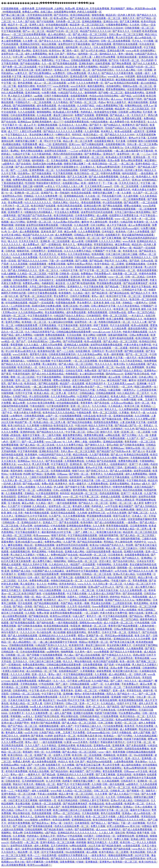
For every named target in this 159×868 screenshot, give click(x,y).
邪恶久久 (111, 694)
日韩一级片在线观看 (114, 784)
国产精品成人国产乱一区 (128, 425)
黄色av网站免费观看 (132, 160)
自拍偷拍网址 (148, 51)
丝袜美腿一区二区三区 (125, 274)
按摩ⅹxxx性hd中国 (66, 658)
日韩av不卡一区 (24, 810)
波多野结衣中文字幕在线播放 (74, 44)
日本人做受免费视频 (105, 47)
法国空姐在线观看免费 (97, 448)
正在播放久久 (88, 167)
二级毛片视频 (54, 435)
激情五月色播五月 (11, 590)
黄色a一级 (56, 823)
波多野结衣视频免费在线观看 (42, 225)
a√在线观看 (112, 610)
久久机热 (135, 25)
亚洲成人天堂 (62, 70)
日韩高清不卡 (128, 781)
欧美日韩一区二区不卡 (71, 529)
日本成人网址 (146, 377)
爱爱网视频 (102, 115)
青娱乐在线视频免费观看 (60, 729)
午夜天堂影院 (112, 387)
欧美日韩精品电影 (80, 15)
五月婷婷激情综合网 (33, 781)
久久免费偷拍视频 (129, 409)
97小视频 (149, 41)
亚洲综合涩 (47, 28)
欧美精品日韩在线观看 (127, 83)
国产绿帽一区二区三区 (111, 93)
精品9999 (94, 41)
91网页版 (50, 467)
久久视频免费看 (14, 493)
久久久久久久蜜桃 (20, 674)
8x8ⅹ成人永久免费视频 (25, 257)
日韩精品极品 (87, 393)
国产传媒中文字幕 (75, 487)
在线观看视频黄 (79, 96)
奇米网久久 (107, 131)
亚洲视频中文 (54, 157)
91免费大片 (40, 480)
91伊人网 (18, 57)
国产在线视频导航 (61, 409)
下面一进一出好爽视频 (61, 261)
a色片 (6, 442)
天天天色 (116, 332)
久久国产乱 (55, 516)
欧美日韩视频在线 (44, 180)
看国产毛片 (63, 784)
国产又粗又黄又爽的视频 (105, 729)
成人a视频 (102, 215)
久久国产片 (133, 438)
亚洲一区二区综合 (37, 768)
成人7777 (58, 122)
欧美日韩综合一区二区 (105, 164)
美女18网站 (89, 335)
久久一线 (46, 63)
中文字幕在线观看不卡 (40, 316)
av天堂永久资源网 (117, 513)
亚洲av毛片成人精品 (124, 574)
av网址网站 (135, 112)
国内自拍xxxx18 (115, 374)
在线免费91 (96, 442)
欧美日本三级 (26, 70)
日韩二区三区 (101, 791)
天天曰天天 (112, 529)
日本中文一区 (66, 290)
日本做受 (136, 31)
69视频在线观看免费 (27, 325)
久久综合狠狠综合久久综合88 (107, 28)
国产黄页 (92, 338)
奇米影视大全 (130, 251)
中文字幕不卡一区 (12, 125)
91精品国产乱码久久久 (71, 93)
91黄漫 (68, 742)
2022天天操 (71, 67)
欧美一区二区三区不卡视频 (101, 817)
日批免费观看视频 (93, 665)
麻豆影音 (61, 283)
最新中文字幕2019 (140, 810)
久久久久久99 (28, 632)
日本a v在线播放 (27, 487)
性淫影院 (30, 183)
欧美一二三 (8, 791)
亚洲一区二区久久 (49, 270)
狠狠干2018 (79, 471)
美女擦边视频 (23, 804)
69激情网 (39, 186)
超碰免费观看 (104, 671)
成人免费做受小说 (120, 122)
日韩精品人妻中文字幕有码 (89, 235)
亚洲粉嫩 (142, 383)
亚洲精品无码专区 (30, 44)
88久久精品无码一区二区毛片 (114, 180)
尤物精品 (29, 196)
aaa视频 (38, 96)
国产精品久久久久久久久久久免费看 (63, 131)
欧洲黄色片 (19, 18)
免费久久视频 (98, 826)
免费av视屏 (91, 371)
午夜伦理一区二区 (130, 60)
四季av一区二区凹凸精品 (141, 312)
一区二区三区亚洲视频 (18, 219)
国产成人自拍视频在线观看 (30, 167)
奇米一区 (48, 18)
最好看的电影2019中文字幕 (57, 532)
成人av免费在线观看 (139, 225)
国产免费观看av (93, 154)
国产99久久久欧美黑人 (145, 63)
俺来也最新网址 (96, 86)
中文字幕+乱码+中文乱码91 (44, 690)
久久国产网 (73, 283)
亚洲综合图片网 (116, 51)
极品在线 (118, 552)
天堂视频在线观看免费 (130, 47)
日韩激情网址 (150, 668)
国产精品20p (136, 616)
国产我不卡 (96, 125)
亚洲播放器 (60, 500)
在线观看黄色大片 (76, 739)
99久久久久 (38, 461)
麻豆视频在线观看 (126, 80)
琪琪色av (72, 54)
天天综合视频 (74, 335)
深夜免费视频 (67, 862)
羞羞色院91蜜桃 (27, 86)
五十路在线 (14, 503)
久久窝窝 (127, 193)
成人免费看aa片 (31, 244)
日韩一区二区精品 (135, 277)
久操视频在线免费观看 (100, 629)
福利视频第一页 (41, 160)
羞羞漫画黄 (12, 70)
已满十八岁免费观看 (139, 232)
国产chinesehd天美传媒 (87, 558)
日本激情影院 (94, 316)
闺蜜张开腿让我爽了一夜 (29, 141)
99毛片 (36, 219)
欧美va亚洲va (61, 18)
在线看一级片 (143, 73)
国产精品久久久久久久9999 (120, 135)
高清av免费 (113, 160)
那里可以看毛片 (122, 516)
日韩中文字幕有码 (54, 703)
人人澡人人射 (106, 833)
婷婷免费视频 (99, 377)
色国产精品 (67, 603)
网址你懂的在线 (83, 661)
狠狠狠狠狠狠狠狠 (77, 500)
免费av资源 (48, 484)
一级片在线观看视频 (95, 160)
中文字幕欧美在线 (137, 480)
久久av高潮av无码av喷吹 (67, 222)
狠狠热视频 (98, 15)
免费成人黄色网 (22, 762)
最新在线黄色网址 (147, 76)
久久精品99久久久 (59, 564)
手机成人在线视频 (47, 794)
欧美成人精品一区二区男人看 (76, 57)
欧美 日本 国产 (57, 54)
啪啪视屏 (142, 80)
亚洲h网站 (147, 558)
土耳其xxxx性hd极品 (122, 403)
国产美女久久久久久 (50, 41)
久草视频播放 (88, 671)
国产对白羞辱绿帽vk (29, 60)
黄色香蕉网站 (80, 490)
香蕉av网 (18, 833)
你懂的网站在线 (133, 105)
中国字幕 (53, 274)
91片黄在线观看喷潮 (58, 406)
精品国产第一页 (24, 422)
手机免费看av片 (103, 274)
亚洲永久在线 (113, 118)
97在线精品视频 (121, 257)
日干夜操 (72, 681)
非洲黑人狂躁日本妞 (14, 671)
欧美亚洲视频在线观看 (57, 626)
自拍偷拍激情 (9, 47)
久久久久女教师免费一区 (90, 83)
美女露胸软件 (96, 128)
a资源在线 (15, 435)
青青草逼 (104, 668)
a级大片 (146, 484)
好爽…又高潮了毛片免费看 (71, 732)
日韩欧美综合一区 (106, 836)
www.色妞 (56, 791)
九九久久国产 (33, 745)
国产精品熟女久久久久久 (50, 432)
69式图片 (56, 710)
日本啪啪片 (117, 429)
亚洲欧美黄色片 (83, 648)
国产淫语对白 (61, 15)
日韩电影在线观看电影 (52, 739)
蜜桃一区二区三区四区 (115, 316)
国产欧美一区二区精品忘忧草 (36, 296)
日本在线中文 (47, 280)
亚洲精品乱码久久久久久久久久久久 (92, 299)
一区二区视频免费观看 (134, 199)
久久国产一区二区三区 (145, 193)
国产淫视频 (24, 160)
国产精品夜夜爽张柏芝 (54, 38)
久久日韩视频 (142, 416)
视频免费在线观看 (73, 448)
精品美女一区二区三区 (101, 500)
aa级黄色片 (9, 164)
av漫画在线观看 (132, 846)
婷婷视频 (20, 225)
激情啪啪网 (91, 93)
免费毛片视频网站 (88, 67)
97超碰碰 (26, 506)
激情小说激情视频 (148, 141)
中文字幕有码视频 (28, 451)
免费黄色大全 (9, 464)
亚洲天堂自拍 (40, 51)
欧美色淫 (130, 726)
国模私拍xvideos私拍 (91, 623)
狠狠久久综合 (54, 348)
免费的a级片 (107, 571)
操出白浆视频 (49, 44)
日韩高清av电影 (41, 390)
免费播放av (40, 148)
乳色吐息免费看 (145, 726)
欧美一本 (137, 219)
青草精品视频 (90, 280)
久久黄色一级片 (84, 652)
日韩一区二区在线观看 (127, 186)
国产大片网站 (130, 435)
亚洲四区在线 (146, 57)
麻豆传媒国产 (126, 506)
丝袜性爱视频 (103, 63)
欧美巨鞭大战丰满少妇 (109, 532)
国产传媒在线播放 (30, 63)
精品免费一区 (25, 852)
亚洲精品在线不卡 (31, 522)
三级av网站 (56, 341)
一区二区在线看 (149, 202)
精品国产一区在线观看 (112, 67)
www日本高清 (78, 86)
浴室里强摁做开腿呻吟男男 (142, 89)
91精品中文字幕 (22, 154)
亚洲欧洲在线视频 (48, 125)
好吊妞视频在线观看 (57, 25)
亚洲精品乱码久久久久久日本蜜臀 (87, 319)
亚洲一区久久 (121, 299)
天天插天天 (69, 99)
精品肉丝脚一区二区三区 (84, 493)
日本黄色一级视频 (90, 199)
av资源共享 (85, 151)
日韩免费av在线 (118, 312)
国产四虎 (135, 261)
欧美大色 (29, 784)
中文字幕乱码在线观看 (116, 616)
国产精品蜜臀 (132, 202)
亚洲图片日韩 (25, 574)
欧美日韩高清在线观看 (70, 206)
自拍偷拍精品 (149, 180)
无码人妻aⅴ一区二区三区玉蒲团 (126, 34)
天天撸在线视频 (60, 160)
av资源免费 (60, 438)
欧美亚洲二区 (121, 309)
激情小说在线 (136, 613)
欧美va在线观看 (124, 131)
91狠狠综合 (33, 361)
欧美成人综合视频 (39, 771)
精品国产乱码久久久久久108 (96, 31)
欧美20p (94, 545)
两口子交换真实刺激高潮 (29, 329)
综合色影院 (84, 606)
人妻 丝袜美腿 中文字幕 (110, 358)
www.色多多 (129, 241)
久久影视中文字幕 (34, 467)
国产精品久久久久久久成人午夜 (72, 28)
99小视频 (41, 358)
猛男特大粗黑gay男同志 (80, 264)
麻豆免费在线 (123, 244)
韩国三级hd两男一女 (146, 387)
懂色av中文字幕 (72, 118)
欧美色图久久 (144, 177)
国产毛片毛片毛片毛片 (75, 348)
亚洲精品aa (24, 461)
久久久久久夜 (71, 590)
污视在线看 (66, 225)
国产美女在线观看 (69, 522)
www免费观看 (101, 652)
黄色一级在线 (126, 54)
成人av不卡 (30, 125)
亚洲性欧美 (76, 464)
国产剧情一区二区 (79, 474)
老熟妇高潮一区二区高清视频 (88, 548)
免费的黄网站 (52, 329)
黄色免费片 (94, 632)
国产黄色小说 (16, 383)
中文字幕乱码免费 (61, 361)
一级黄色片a (141, 303)
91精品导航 (127, 222)
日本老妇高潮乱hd (38, 341)
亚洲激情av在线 (102, 745)
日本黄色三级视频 (104, 109)
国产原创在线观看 (102, 44)
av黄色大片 (21, 73)
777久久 (12, 409)
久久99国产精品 (86, 105)
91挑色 (69, 829)
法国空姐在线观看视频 (20, 148)
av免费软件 (59, 73)
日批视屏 (123, 112)
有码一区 (39, 752)
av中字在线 (111, 506)
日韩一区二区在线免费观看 (116, 41)
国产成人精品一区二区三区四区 (90, 34)
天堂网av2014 (10, 312)
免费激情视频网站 (78, 720)
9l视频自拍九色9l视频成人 (39, 212)
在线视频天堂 (113, 235)
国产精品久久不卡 (141, 293)
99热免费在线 (42, 859)
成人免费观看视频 (29, 232)
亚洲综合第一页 (142, 157)
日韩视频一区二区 (81, 70)
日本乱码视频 (77, 707)
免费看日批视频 (57, 264)
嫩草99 (85, 222)
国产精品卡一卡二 (127, 694)
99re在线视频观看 (143, 755)
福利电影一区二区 (88, 54)
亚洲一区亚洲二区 (124, 432)
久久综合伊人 (9, 852)
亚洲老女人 (100, 648)
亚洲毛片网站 (13, 322)
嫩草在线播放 (16, 545)
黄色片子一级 (138, 413)
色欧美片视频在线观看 (135, 332)
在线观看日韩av (98, 76)
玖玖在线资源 (147, 44)
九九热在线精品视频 (67, 170)
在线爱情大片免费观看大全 (124, 215)
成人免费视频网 (64, 235)
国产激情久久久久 (95, 445)
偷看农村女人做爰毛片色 (117, 190)
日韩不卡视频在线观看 (57, 96)
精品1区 (29, 545)
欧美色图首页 (139, 122)
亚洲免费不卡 (16, 212)
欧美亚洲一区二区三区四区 (28, 778)
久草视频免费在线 (30, 109)
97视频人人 (43, 555)
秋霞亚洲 (76, 626)
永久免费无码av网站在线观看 (65, 668)
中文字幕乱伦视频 (77, 594)
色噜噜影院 (72, 374)
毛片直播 (121, 141)
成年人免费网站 (24, 335)
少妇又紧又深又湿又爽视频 (23, 800)
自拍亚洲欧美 (57, 338)
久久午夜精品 (61, 102)
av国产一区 (52, 416)
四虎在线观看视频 (110, 493)
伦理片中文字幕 (24, 393)
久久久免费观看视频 (89, 232)
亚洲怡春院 (76, 160)
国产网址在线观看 (68, 89)
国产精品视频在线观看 (47, 603)
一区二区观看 (71, 157)
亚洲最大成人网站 (75, 552)
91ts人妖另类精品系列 (57, 76)
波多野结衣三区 (97, 513)
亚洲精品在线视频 (113, 442)
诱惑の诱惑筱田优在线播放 (68, 154)
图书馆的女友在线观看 (126, 44)
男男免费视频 (140, 581)
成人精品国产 (146, 681)
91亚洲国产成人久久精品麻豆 (94, 396)
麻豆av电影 (28, 503)
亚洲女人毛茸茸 (57, 768)
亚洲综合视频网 (17, 248)
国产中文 (8, 413)
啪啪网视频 (67, 652)
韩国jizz (83, 642)
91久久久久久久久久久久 (38, 202)
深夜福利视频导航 (118, 335)
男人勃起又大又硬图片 (20, 96)
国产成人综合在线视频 (88, 655)
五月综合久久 (67, 125)
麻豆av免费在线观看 (34, 348)
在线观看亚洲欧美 (104, 141)
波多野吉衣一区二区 (13, 54)
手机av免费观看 (132, 668)
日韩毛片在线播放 (119, 280)
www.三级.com (54, 442)
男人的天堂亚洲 (124, 38)
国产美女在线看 (54, 461)
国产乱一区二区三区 (137, 354)
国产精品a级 (96, 261)
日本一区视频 (145, 70)
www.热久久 (24, 464)
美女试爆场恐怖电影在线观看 (77, 80)
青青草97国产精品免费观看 (123, 626)
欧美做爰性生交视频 (106, 112)
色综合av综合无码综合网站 (104, 96)
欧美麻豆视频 (16, 648)
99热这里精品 (47, 299)
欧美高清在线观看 (81, 193)
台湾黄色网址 (139, 477)
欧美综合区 (31, 383)
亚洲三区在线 (71, 306)
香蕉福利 (28, 752)
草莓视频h (16, 716)
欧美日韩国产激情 (83, 758)
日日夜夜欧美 (116, 555)
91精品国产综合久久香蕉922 (69, 316)
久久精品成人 (116, 406)
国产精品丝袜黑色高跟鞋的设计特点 (34, 400)
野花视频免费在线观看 (109, 283)
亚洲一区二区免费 (99, 429)
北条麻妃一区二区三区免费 (76, 329)
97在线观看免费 (139, 280)
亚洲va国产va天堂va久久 (101, 587)
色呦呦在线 (110, 755)
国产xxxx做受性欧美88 (133, 859)
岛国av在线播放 (78, 839)
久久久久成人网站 (126, 70)
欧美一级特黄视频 (114, 354)
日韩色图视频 (67, 419)
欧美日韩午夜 (99, 577)
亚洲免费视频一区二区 (42, 170)
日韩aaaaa (63, 474)
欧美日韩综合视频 (103, 820)
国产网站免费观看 (122, 63)
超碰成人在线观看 (111, 497)
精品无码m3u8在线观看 (100, 762)
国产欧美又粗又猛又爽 (122, 642)
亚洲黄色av (150, 371)
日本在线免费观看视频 (23, 115)
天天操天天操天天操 (27, 228)
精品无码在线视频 (133, 490)
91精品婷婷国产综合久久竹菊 (79, 390)
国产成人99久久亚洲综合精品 (63, 358)
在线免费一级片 (14, 209)
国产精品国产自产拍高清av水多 (35, 215)
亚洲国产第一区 (95, 636)
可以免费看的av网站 (130, 713)
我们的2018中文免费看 (102, 38)
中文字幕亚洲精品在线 (51, 67)
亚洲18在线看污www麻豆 (29, 542)
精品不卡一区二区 (18, 25)
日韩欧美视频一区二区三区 (140, 28)
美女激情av (141, 762)
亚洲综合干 (110, 154)
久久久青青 (99, 526)
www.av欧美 (132, 51)
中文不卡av (100, 380)
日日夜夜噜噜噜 (139, 526)
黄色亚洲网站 (39, 552)
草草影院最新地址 (104, 244)
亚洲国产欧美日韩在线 (137, 374)
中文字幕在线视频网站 (49, 377)
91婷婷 (49, 736)
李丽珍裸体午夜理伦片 (49, 183)
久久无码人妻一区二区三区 (17, 480)
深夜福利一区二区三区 (14, 316)
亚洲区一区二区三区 (121, 503)
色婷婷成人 (87, 112)
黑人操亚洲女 (50, 364)
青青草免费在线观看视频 (20, 128)
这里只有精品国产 (82, 380)
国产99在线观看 (27, 807)
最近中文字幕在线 (141, 286)
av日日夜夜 (139, 96)
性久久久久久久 (104, 364)
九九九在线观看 (27, 112)
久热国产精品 (20, 396)
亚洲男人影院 (49, 109)
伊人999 (10, 351)
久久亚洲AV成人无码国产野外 (105, 594)
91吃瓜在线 (89, 416)
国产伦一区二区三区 (120, 787)
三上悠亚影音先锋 (20, 306)
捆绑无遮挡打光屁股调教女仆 (63, 167)
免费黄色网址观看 (132, 118)
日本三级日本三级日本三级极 (122, 254)
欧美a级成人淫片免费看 (66, 112)
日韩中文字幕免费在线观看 (43, 293)
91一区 (9, 193)
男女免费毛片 (61, 296)
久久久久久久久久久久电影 (39, 138)
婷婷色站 (71, 539)
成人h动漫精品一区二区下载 (42, 671)
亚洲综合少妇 (111, 21)
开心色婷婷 (147, 60)
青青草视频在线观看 (117, 526)
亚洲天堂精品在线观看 (63, 513)
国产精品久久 (73, 248)
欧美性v (62, 254)
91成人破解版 (9, 274)
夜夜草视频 (119, 752)
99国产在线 (128, 697)
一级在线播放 (146, 173)
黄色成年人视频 (81, 506)
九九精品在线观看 (48, 57)
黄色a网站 (12, 639)
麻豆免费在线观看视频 (53, 177)
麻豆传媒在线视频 (33, 76)
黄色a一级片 (98, 296)
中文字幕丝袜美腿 (11, 31)
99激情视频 (8, 393)
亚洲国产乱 (47, 193)
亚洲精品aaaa (43, 610)
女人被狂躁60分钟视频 (61, 322)
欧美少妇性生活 (17, 425)
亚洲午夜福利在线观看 (106, 248)
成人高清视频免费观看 (14, 865)
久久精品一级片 (82, 293)
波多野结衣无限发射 (56, 151)
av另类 (71, 83)
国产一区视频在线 (51, 244)
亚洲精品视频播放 (92, 21)
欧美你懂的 (87, 522)
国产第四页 (142, 125)
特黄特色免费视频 (87, 99)
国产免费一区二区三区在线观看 (20, 67)
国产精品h (114, 823)
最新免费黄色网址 (73, 435)
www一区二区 (123, 219)
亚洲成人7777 (50, 522)
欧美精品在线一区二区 (86, 639)
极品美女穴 (49, 700)
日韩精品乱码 (142, 800)
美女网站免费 (16, 202)
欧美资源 (13, 787)
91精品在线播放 (99, 122)
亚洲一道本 (119, 690)
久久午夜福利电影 (78, 38)
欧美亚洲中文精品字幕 (82, 480)
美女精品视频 (30, 739)
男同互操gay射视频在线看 (119, 636)
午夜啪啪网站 (147, 461)
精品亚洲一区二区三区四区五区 (87, 25)
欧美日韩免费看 (19, 286)
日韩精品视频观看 (81, 60)
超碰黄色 (25, 736)
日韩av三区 (93, 432)
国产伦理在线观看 (73, 341)
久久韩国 (30, 613)
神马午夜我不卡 (10, 632)
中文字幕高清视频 (63, 173)
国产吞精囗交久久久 (97, 471)
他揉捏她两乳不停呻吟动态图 (55, 228)
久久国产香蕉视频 (99, 455)
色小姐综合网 (44, 632)
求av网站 (26, 51)
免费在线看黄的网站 (34, 665)
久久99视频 (68, 765)
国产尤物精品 (25, 409)
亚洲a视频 (50, 474)
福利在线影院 (130, 173)
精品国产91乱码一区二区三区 (63, 31)
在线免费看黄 (54, 448)
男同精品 (109, 542)
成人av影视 (78, 241)
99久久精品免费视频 (13, 93)
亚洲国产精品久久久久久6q (120, 600)
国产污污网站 (125, 736)
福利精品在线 (23, 387)
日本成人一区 (128, 177)
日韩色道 (11, 251)
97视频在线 (53, 80)
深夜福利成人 (18, 361)
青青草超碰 (131, 442)
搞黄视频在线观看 (49, 726)
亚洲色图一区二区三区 (39, 222)
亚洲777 (133, 464)
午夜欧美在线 (56, 552)
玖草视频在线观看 (61, 471)
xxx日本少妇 (31, 732)
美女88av (136, 484)
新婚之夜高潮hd (27, 500)
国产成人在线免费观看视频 (104, 177)
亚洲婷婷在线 (28, 432)
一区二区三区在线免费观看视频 (29, 34)
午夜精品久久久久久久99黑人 (130, 820)
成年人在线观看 (41, 791)
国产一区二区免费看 (33, 442)
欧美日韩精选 (143, 338)
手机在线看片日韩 (112, 196)
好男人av (148, 105)
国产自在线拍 (24, 164)
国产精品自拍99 (60, 771)
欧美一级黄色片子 (91, 183)
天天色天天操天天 (129, 183)
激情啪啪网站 (44, 112)
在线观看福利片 (119, 464)
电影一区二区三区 (18, 568)
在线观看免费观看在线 (77, 122)
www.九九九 (85, 584)
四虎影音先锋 (55, 629)
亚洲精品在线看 (79, 600)
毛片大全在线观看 (120, 325)
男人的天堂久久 (48, 254)
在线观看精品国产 (69, 671)
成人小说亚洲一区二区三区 (119, 623)
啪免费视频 (150, 361)
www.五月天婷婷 (111, 199)
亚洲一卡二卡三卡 (89, 703)
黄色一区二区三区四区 (105, 413)
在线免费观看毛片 (11, 80)
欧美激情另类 (77, 645)
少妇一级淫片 (66, 817)
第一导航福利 (63, 193)
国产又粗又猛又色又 (72, 787)
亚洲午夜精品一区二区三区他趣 (139, 606)
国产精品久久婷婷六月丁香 (16, 238)
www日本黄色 (21, 354)
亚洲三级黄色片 (44, 70)
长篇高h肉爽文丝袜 (19, 697)
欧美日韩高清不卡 (96, 383)
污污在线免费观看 (96, 138)
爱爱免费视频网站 (116, 89)
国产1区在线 (20, 826)
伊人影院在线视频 (102, 151)
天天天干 (103, 338)
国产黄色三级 (66, 577)
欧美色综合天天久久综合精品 (59, 413)
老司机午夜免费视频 (94, 694)
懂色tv (78, 694)
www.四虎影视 (61, 86)
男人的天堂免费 (22, 290)
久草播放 (124, 413)
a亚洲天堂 (139, 131)
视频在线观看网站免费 (121, 855)
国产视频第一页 (135, 791)
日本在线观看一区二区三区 (106, 18)
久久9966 (32, 403)
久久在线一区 (93, 196)
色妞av (102, 102)
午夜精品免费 (84, 413)
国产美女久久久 (121, 31)
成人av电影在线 (143, 38)
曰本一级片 (34, 577)
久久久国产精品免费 (34, 758)
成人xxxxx (117, 99)
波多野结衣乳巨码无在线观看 (27, 190)
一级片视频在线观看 (67, 623)
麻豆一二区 (45, 144)
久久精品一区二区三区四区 (32, 274)
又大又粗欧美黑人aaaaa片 (99, 186)
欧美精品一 (110, 736)
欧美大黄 (138, 493)
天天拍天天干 (139, 115)
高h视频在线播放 (12, 144)
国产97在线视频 (45, 21)
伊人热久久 (86, 47)
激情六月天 (129, 18)
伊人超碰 (59, 487)
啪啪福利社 (151, 396)
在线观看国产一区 (43, 238)
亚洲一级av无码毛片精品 (69, 180)
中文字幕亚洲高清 (104, 80)
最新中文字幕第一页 (34, 435)
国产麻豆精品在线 (120, 293)
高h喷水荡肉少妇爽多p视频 (30, 157)
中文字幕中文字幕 (52, 694)
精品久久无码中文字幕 (101, 425)
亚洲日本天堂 (78, 277)
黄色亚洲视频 (100, 60)
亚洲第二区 (151, 613)
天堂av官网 (27, 526)
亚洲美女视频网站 (120, 484)
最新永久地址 (20, 658)
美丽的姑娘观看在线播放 (88, 267)
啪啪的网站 (60, 561)
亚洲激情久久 (75, 286)
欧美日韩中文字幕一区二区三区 (124, 296)
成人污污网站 (18, 222)
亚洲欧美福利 (86, 63)
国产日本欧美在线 (80, 18)
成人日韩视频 (57, 558)
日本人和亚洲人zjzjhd (137, 148)
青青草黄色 (87, 403)
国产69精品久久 (112, 125)
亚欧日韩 (120, 833)
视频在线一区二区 (45, 784)
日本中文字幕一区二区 (114, 632)
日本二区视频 (106, 723)
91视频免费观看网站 (117, 25)
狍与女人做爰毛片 (117, 102)
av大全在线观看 (36, 99)
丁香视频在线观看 (11, 186)
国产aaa (109, 83)
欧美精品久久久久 (141, 257)
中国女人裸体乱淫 (125, 500)
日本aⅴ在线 (147, 261)
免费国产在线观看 (85, 115)
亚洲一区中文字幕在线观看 (49, 852)
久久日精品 (145, 467)
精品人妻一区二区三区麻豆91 (122, 548)
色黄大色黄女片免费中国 (138, 345)
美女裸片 (114, 222)
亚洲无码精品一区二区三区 (89, 797)
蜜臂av (81, 636)
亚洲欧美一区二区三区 (27, 193)
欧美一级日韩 (127, 661)
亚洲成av (6, 396)
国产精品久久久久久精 (141, 571)
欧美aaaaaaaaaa (42, 535)
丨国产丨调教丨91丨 (84, 532)
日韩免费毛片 (39, 251)
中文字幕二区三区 (76, 432)
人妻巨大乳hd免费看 (105, 57)
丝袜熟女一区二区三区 (37, 471)
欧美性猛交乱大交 (64, 425)
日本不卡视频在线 (11, 668)
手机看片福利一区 (121, 581)
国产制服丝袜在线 (112, 419)
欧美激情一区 (141, 222)
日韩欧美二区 (118, 791)
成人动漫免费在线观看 (15, 616)
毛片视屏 (148, 112)
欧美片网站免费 (34, 600)
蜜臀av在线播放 (133, 206)
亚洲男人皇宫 (37, 25)
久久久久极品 (31, 345)
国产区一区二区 (27, 490)
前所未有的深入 (68, 584)
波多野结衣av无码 (12, 196)
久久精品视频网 (111, 781)
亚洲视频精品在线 (74, 196)
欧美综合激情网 (72, 190)
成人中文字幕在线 (117, 225)
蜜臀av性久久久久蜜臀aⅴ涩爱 (140, 419)
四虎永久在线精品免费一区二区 (97, 367)
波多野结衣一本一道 (128, 154)
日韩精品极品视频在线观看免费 (49, 319)
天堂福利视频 (23, 438)
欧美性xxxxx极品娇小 (99, 257)
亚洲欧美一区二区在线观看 (55, 241)
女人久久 (152, 122)
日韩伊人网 (140, 674)
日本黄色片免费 (43, 810)
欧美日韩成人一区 (94, 135)
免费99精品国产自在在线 (65, 555)
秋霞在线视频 (140, 597)
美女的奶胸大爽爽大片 (42, 135)
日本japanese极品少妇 (99, 732)
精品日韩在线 (80, 455)
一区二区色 (127, 387)
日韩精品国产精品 (64, 238)
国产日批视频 (26, 639)
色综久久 (126, 597)
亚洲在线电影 (125, 775)
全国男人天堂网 (62, 755)
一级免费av (132, 522)
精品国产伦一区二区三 (20, 797)
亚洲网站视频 (34, 18)
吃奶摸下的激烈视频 (106, 713)
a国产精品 (126, 96)
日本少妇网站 (98, 225)
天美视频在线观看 (140, 458)
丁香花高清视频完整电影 (137, 687)
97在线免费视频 (110, 716)
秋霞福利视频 (88, 283)
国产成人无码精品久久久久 (23, 270)
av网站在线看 (113, 435)
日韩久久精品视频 (56, 509)
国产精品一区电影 (23, 606)
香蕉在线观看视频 (91, 202)
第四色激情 (67, 257)
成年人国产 (67, 726)
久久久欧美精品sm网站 (96, 148)
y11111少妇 (40, 629)
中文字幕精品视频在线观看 (83, 535)
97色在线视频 (58, 526)
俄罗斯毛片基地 (39, 354)
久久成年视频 (92, 131)
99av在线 (121, 367)
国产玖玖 (114, 60)
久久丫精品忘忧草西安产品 (90, 290)
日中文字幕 (34, 529)
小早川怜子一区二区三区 (16, 206)
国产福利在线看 (45, 623)
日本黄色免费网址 (85, 215)
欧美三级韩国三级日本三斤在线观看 (49, 277)
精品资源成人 (42, 539)
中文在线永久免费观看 (67, 212)
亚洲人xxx (75, 144)
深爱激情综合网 (126, 836)
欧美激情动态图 (47, 351)
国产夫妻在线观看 (136, 745)
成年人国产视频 (63, 713)
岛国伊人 (72, 597)
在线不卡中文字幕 (127, 703)
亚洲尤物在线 (33, 93)
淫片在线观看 (25, 603)
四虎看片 (94, 742)
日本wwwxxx (78, 138)
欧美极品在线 (85, 745)
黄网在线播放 (85, 244)
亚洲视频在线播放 (136, 264)
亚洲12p (136, 180)
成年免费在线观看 (47, 105)
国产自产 (21, 341)
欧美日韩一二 (128, 842)
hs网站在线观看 (116, 648)
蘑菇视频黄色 (44, 500)
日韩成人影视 (130, 377)
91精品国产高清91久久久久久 (52, 645)
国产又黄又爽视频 (130, 21)
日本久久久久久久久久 (52, 367)
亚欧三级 (27, 186)
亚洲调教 (16, 358)
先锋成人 (71, 778)
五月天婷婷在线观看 (34, 80)
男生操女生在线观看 (100, 348)
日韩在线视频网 (34, 829)
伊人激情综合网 (99, 222)
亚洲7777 (15, 442)
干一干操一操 (110, 183)
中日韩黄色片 (116, 758)
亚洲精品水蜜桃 (36, 509)
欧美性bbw (55, 51)
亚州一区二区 (23, 380)
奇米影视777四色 (133, 99)
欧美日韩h (51, 817)
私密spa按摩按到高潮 (108, 167)
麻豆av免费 (70, 232)
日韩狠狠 (132, 141)
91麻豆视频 (114, 390)
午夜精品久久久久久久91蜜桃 (101, 458)
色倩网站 (53, 584)
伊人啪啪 (85, 306)
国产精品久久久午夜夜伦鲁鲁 (118, 73)
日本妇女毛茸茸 (74, 371)
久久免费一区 (30, 41)
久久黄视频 (33, 425)
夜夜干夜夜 (143, 833)
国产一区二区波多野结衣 (120, 658)
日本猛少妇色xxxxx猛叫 (126, 228)
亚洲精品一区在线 (145, 629)
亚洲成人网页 (138, 839)
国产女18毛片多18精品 (93, 51)
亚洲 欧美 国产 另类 (52, 232)
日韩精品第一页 (11, 522)
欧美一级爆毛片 (78, 484)
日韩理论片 (98, 351)
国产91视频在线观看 (93, 144)
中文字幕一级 (148, 183)
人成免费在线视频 (124, 762)
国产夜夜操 (37, 736)
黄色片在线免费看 (111, 813)
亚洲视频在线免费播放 (35, 118)
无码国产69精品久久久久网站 (121, 128)
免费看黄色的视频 (29, 28)
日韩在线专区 (18, 509)
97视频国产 (99, 251)
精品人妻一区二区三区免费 (78, 141)
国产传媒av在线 (31, 484)
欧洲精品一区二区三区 (76, 41)
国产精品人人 (42, 606)
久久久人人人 (113, 290)
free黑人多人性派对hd (42, 707)
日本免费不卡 (17, 713)
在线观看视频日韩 (116, 144)
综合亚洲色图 (84, 400)
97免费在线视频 (116, 438)
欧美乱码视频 (15, 467)
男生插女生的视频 (101, 603)
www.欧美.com (116, 76)
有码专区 (77, 135)
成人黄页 (139, 503)
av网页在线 (84, 681)
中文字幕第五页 (79, 219)
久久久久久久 (33, 38)
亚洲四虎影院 (60, 144)
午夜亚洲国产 (103, 619)
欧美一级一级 (62, 209)
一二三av (73, 151)
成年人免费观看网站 (36, 54)
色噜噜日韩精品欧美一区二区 (115, 322)
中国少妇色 (81, 425)
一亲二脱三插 (126, 164)
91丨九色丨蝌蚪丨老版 (75, 442)
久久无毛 (72, 606)
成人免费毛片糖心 (43, 561)
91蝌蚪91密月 (63, 135)
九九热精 (82, 513)
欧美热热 (121, 232)
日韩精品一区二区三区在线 (97, 574)
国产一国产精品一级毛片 (44, 419)
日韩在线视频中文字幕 (25, 280)
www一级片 (105, 752)
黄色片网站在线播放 (32, 151)
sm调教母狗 (53, 652)
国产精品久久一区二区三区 (94, 503)
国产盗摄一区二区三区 (61, 648)
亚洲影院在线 (55, 251)
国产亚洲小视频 (22, 729)
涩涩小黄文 (105, 561)
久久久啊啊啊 (33, 89)
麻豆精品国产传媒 (117, 380)
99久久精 (61, 128)
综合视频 (45, 361)
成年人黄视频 (42, 846)
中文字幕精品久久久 (17, 135)
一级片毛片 (131, 358)
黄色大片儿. (69, 244)
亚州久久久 (86, 109)
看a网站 (15, 151)
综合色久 (75, 202)
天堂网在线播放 (48, 325)
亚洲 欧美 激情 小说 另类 (98, 228)
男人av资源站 (75, 768)
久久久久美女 (16, 138)
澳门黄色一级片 (71, 51)
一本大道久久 (137, 316)
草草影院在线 (134, 690)
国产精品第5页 (100, 293)
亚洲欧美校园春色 (42, 122)
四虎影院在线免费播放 (106, 422)
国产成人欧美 (49, 577)
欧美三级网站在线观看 (145, 787)
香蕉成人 (149, 425)
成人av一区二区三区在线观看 (50, 83)
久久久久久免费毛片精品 (78, 251)
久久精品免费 (44, 115)
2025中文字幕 (142, 855)
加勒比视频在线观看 (36, 648)
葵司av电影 (30, 209)
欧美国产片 (28, 358)
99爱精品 (147, 826)
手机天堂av (101, 758)
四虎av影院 (139, 655)
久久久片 (77, 148)
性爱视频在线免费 (66, 303)
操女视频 (77, 849)
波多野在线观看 (143, 471)
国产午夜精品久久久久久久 (64, 199)
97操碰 (80, 862)
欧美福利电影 (16, 597)
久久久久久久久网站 (110, 241)
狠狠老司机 (23, 251)
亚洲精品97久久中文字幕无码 (31, 516)
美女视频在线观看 (109, 361)
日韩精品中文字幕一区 (135, 290)
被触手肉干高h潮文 (54, 248)
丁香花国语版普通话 (59, 148)
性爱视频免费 (30, 144)
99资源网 (130, 76)
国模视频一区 (125, 568)
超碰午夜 (148, 690)
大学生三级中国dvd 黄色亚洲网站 (133, 212)
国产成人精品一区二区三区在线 (38, 445)
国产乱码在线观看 (107, 461)
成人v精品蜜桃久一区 (60, 34)
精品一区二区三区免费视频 (51, 597)
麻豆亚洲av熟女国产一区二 (88, 387)
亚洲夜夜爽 (119, 745)
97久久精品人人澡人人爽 (70, 186)
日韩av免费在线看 (77, 73)
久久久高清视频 (19, 264)
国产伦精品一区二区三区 (83, 102)
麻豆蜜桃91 (151, 160)
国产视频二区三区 (68, 109)
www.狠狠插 (31, 820)
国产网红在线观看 (134, 351)
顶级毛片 (151, 791)
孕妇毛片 (109, 261)
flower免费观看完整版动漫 (107, 606)
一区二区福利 (91, 613)
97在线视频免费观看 (71, 416)
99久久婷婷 (17, 199)
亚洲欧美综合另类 (49, 451)
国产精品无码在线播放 (92, 89)
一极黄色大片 (33, 775)
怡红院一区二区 (113, 687)
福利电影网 (72, 47)
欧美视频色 (65, 293)
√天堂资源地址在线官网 (39, 15)
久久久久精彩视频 (45, 639)
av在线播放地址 (19, 519)
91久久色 (130, 429)
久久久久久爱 (97, 610)
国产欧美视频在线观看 (65, 63)
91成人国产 (79, 616)
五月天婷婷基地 (60, 846)
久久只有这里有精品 (79, 254)
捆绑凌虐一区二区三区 (92, 157)
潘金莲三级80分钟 (63, 115)
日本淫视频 (91, 180)
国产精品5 (37, 474)
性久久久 (68, 661)
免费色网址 (48, 60)
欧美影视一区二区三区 (88, 238)
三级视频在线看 (53, 190)
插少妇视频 (59, 632)
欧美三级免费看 (115, 319)
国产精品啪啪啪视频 (24, 105)
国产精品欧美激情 (54, 829)
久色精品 (102, 390)
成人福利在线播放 (131, 765)
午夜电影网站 (63, 299)
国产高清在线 (102, 403)
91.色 (4, 232)
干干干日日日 (45, 209)
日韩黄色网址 (20, 690)
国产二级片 (117, 681)
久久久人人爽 (140, 322)
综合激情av (24, 173)
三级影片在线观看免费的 (43, 477)
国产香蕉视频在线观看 (41, 826)
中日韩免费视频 (149, 409)
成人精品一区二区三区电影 (17, 535)
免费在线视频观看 (98, 312)
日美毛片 (73, 393)
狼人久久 (13, 241)
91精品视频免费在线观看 (55, 219)
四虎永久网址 (61, 202)
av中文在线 (142, 771)
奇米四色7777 (44, 86)
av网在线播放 (44, 490)
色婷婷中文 (140, 542)
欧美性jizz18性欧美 (61, 616)
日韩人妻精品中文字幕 (104, 306)
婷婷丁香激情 (101, 325)
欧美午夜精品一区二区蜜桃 (110, 264)
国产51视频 (82, 261)
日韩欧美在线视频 (20, 710)
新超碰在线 (12, 28)
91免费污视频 (49, 93)
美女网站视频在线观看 (52, 47)
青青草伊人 (72, 367)
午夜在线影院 (38, 406)
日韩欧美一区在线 (69, 274)
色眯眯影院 (48, 283)
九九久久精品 (99, 406)
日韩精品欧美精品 (90, 716)
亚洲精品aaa (24, 122)
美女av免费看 (18, 768)
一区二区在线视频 (42, 102)
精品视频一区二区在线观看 (47, 497)
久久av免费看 (34, 248)
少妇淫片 (68, 823)
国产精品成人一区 (120, 115)
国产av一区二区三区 (34, 31)
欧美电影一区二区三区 (34, 322)
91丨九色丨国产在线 (24, 21)
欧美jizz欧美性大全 (26, 351)
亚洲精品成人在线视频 (77, 345)
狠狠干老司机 (59, 535)
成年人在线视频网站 (36, 199)
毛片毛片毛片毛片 (49, 257)
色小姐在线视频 (67, 105)
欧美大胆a (104, 99)
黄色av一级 (126, 248)
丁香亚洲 (125, 286)
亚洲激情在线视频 (123, 416)
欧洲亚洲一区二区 (99, 642)
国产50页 (87, 248)
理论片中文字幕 (53, 141)
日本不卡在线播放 (111, 558)
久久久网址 (82, 125)
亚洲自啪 (40, 817)
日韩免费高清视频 (34, 416)
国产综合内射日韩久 (103, 70)
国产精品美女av (40, 823)
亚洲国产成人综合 (21, 571)
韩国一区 (29, 597)
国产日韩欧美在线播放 (132, 445)
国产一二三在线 (19, 170)
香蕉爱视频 (14, 51)
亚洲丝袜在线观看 (127, 57)
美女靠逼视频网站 (55, 312)
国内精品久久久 (108, 54)
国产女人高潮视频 (97, 277)
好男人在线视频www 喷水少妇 (124, 826)
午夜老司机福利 (22, 374)
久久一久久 (60, 681)
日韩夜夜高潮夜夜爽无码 (62, 354)
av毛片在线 (121, 571)
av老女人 (50, 186)
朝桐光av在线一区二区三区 (138, 86)
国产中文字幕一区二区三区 (94, 270)
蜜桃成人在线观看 (11, 564)
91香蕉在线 (16, 474)
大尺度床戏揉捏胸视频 (110, 739)
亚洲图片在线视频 (134, 552)
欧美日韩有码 (42, 409)
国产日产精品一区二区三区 (20, 587)
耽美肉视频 (98, 254)
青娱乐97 (18, 784)
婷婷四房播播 (96, 600)
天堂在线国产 (129, 167)
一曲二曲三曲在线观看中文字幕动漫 (134, 151)
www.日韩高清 (9, 490)
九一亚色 (13, 232)
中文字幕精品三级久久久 (88, 726)
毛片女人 (137, 41)
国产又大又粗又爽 (77, 177)
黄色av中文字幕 (137, 138)
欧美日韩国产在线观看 (44, 206)
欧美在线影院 (9, 497)
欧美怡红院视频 (98, 438)
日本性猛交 (108, 232)
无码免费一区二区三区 (68, 21)
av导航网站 (31, 57)
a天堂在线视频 (79, 587)
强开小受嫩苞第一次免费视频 (42, 862)
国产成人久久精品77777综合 (125, 794)
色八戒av (69, 655)
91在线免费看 (144, 574)
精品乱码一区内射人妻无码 (121, 15)
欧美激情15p (117, 148)
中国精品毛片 (23, 102)
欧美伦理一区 (104, 416)
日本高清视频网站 (77, 128)
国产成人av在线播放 (121, 471)
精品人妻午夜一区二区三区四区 (76, 794)
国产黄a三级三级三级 (13, 15)
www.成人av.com (101, 332)
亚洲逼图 (116, 697)
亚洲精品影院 (30, 590)
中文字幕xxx (63, 60)
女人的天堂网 (53, 781)
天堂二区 (152, 849)
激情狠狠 (107, 849)
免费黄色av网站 (31, 283)
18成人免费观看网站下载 (110, 105)
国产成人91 (139, 451)
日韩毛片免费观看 (80, 296)
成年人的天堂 (146, 703)
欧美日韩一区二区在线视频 (87, 755)
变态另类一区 (49, 89)
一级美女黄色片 (24, 629)
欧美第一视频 (82, 603)
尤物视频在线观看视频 (124, 209)
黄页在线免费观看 (58, 480)
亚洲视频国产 (18, 267)
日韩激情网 (91, 241)
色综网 (27, 474)
